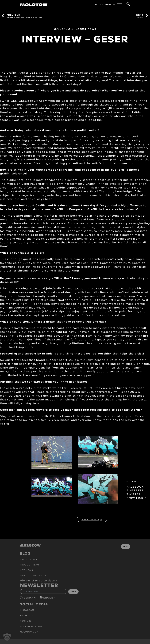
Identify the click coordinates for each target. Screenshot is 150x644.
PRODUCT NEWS (30, 565)
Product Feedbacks (33, 576)
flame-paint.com (31, 626)
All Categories (105, 4)
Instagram (27, 610)
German (30, 598)
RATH (52, 72)
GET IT (73, 591)
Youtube (26, 621)
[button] (7, 637)
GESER (35, 72)
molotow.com (29, 632)
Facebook (27, 615)
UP (125, 546)
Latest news (86, 29)
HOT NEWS (27, 570)
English (50, 598)
